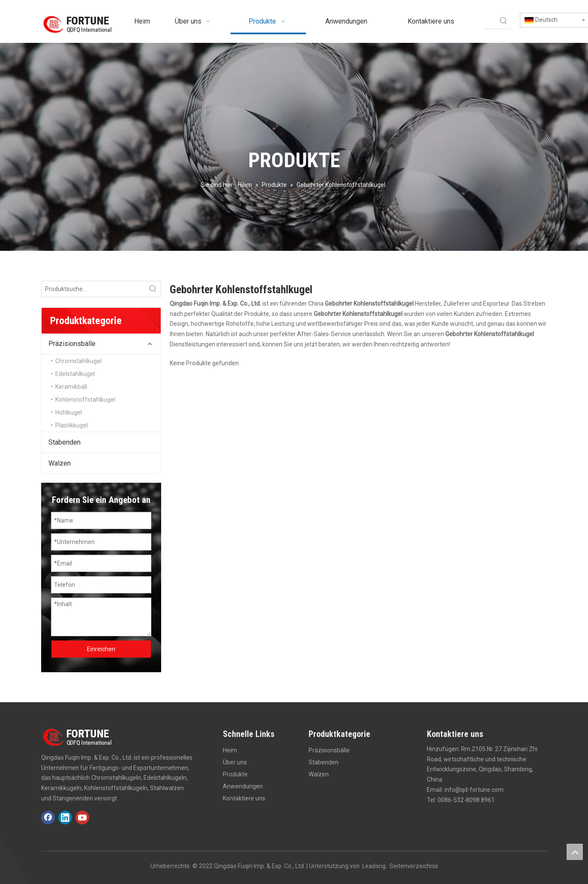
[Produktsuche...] (93, 289)
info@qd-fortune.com (474, 790)
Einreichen (101, 649)
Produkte (235, 774)
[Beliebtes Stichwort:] (504, 21)
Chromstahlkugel (78, 361)
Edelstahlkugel (75, 374)
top (575, 852)
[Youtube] (82, 818)
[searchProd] (490, 21)
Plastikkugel (72, 425)
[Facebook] (48, 818)
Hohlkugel (69, 412)
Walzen (60, 463)
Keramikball (71, 387)
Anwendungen (243, 786)
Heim (230, 750)
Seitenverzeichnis (414, 866)
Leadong (374, 866)
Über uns (235, 762)
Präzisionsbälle (72, 344)
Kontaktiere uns (244, 798)
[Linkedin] (65, 818)
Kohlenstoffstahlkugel (85, 400)
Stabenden (64, 442)
